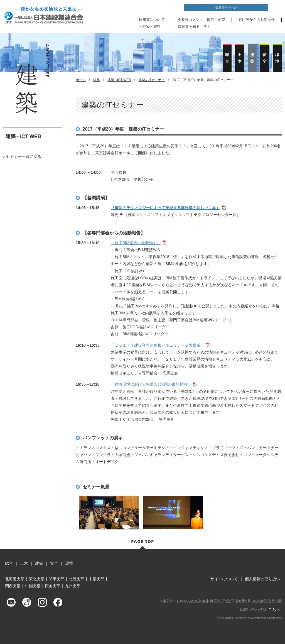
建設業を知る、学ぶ (194, 27)
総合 (9, 563)
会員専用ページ (226, 7)
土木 (24, 563)
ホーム (81, 80)
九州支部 (73, 586)
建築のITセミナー (152, 80)
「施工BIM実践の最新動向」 (136, 243)
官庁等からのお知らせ (257, 20)
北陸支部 (77, 579)
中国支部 (33, 586)
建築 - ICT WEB (119, 80)
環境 (69, 563)
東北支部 (37, 579)
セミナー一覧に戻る (24, 156)
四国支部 (53, 586)
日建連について (152, 20)
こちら (274, 609)
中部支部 (97, 579)
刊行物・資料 (150, 27)
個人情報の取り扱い (262, 579)
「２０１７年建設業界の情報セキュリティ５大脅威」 (158, 345)
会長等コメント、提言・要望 (201, 20)
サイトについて (224, 579)
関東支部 (56, 579)
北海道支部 (15, 579)
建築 (97, 80)
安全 (54, 563)
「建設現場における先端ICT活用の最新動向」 (151, 384)
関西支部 (13, 586)
